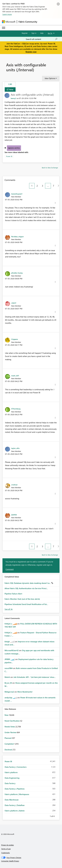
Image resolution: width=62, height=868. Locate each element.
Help (42, 33)
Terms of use (6, 849)
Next (57, 816)
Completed (9, 744)
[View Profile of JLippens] (15, 339)
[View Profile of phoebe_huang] (17, 273)
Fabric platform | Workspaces (17, 794)
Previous (47, 816)
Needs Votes (14, 148)
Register (25, 33)
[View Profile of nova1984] (9, 668)
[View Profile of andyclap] (8, 698)
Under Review (11, 732)
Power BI (9, 156)
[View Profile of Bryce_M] (8, 683)
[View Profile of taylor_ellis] (15, 448)
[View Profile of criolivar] (14, 485)
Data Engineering (12, 778)
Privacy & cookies (8, 845)
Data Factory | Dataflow (15, 805)
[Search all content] (42, 39)
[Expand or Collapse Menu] (4, 28)
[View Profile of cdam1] (14, 303)
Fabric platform (11, 772)
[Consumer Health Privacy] (31, 861)
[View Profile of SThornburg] (16, 409)
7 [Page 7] (53, 186)
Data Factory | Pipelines (15, 789)
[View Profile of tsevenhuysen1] (17, 194)
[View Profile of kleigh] (7, 642)
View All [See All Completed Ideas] (9, 609)
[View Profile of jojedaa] (14, 514)
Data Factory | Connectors (16, 767)
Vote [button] (11, 89)
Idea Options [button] (50, 78)
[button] (55, 203)
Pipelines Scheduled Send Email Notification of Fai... (26, 604)
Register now (31, 52)
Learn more (7, 14)
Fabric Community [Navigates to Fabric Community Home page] (28, 22)
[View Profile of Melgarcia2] (9, 692)
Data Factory (10, 783)
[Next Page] (58, 186)
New (7, 715)
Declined (9, 750)
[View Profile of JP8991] (7, 659)
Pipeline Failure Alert (13, 594)
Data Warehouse (12, 800)
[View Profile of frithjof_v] (8, 624)
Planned (8, 738)
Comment (10, 569)
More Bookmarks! (25, 692)
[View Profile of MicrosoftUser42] (12, 650)
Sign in (34, 33)
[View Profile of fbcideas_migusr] (17, 236)
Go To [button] (50, 33)
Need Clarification (12, 721)
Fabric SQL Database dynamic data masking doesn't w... (28, 583)
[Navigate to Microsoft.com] (9, 22)
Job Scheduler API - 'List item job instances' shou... (35, 677)
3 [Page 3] (42, 186)
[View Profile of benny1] (13, 98)
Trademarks (5, 853)
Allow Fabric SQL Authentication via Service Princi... (26, 588)
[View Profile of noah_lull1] (15, 376)
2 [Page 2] (37, 186)
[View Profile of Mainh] (7, 677)
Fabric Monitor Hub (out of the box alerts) (22, 599)
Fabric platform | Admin (15, 811)
